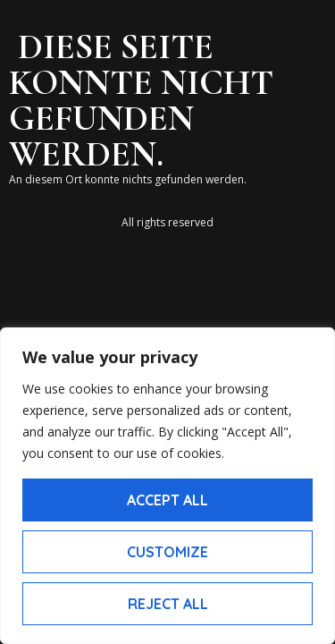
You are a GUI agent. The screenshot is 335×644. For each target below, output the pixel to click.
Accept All (167, 500)
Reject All (168, 604)
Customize (167, 552)
